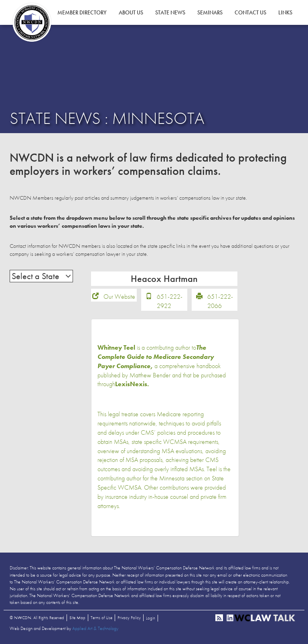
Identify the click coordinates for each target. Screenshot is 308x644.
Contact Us (250, 12)
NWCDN (32, 22)
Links (285, 12)
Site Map (77, 618)
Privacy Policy (129, 618)
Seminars (210, 12)
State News (170, 12)
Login (151, 618)
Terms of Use (101, 618)
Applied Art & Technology (95, 628)
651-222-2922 (170, 301)
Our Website (119, 297)
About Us (131, 12)
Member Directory (82, 12)
